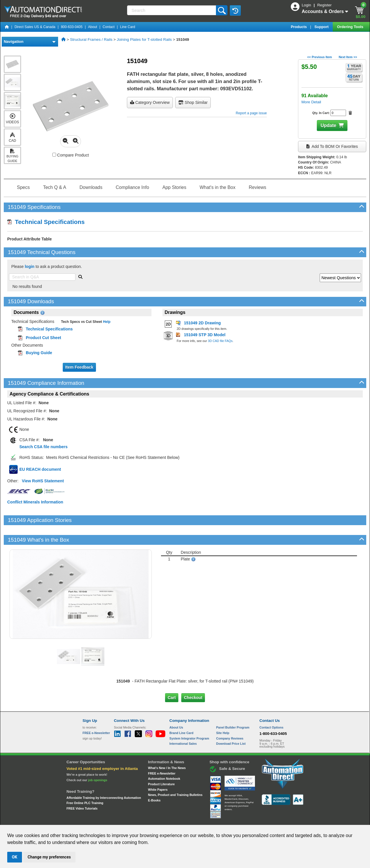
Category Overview (150, 102)
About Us (176, 708)
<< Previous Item (320, 57)
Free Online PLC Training (85, 783)
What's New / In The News (167, 748)
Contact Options (272, 708)
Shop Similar (193, 102)
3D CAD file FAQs (220, 341)
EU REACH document (40, 469)
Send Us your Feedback (123, 820)
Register (324, 5)
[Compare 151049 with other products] (54, 155)
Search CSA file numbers (44, 447)
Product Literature (161, 764)
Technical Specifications (46, 222)
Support (322, 27)
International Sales (183, 724)
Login (307, 5)
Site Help (223, 713)
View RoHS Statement (43, 481)
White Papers (158, 770)
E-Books (154, 781)
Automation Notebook (164, 759)
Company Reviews (230, 719)
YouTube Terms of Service (260, 820)
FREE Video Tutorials (82, 789)
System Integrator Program (189, 719)
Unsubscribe (154, 820)
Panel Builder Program (233, 708)
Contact (109, 27)
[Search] (172, 10)
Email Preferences (181, 820)
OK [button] (15, 857)
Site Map (95, 820)
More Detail (311, 102)
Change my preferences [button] (49, 857)
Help (106, 322)
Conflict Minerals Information (35, 502)
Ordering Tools (351, 27)
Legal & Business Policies (218, 820)
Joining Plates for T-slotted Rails (144, 39)
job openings (98, 760)
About (93, 27)
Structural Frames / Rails (91, 39)
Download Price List (231, 724)
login (30, 266)
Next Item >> (348, 57)
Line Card (127, 27)
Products (299, 27)
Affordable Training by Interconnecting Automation (104, 778)
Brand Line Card (181, 713)
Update (328, 125)
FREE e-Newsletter (162, 753)
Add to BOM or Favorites (332, 146)
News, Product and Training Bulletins (175, 775)
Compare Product (71, 155)
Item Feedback (79, 367)
